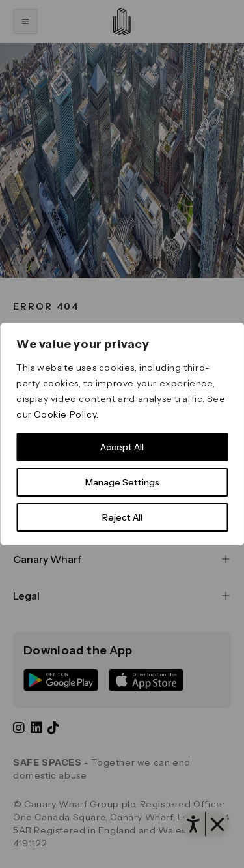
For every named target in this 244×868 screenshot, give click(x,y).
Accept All (122, 447)
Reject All (122, 517)
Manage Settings (122, 482)
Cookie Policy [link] (65, 414)
